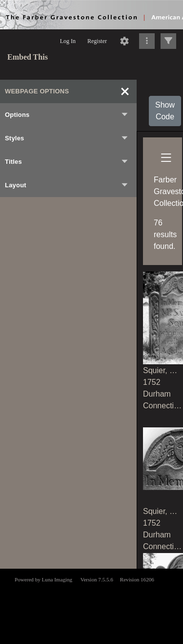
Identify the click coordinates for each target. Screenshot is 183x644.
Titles (67, 162)
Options (67, 115)
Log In (68, 41)
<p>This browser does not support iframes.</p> (91, 605)
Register (97, 41)
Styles (67, 138)
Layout (67, 185)
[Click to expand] (168, 41)
